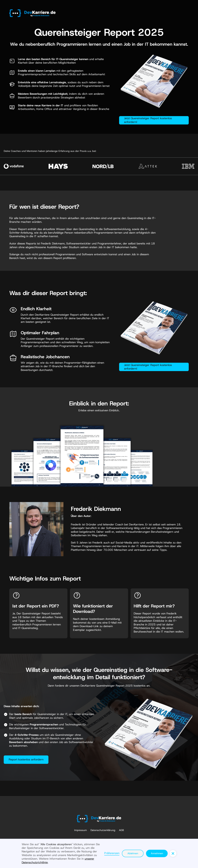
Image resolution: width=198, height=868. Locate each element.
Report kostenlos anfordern (26, 759)
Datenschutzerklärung (103, 830)
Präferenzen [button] (112, 853)
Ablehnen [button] (133, 853)
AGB (121, 830)
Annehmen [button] (157, 853)
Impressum (81, 830)
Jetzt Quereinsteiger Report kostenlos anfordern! (148, 120)
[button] (173, 853)
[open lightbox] (82, 452)
